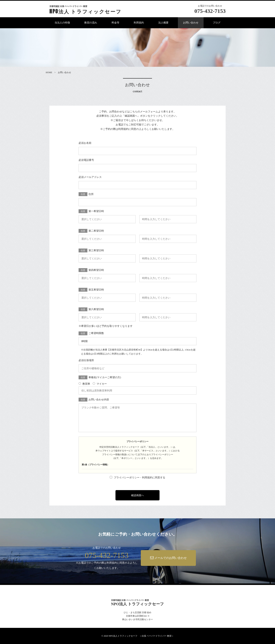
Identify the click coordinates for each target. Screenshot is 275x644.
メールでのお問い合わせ (168, 558)
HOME (49, 72)
